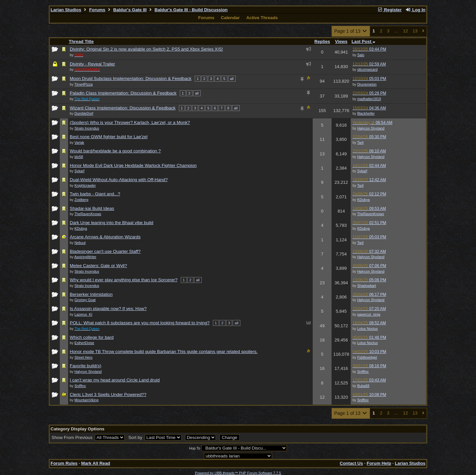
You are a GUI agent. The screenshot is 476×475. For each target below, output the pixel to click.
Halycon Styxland (371, 128)
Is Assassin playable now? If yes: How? (108, 309)
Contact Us (351, 463)
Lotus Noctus (368, 329)
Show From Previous (73, 437)
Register (389, 10)
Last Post (363, 41)
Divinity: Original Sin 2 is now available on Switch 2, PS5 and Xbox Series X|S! (146, 49)
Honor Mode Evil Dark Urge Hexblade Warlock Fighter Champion (133, 165)
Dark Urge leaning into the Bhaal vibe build (112, 223)
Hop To (195, 448)
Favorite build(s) (86, 366)
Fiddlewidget (367, 357)
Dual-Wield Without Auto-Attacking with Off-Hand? (119, 180)
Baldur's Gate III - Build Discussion (191, 10)
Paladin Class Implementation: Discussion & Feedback (123, 93)
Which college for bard (92, 337)
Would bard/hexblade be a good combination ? (115, 151)
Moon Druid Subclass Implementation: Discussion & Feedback (131, 79)
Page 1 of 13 (351, 31)
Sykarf (362, 171)
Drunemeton (367, 84)
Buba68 (363, 386)
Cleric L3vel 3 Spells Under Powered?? (108, 395)
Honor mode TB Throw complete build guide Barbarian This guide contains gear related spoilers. (164, 352)
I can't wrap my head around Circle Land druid (115, 380)
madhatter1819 (369, 99)
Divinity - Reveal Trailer (92, 64)
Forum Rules (64, 463)
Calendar (230, 18)
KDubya (364, 200)
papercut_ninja (369, 314)
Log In (416, 10)
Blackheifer (366, 113)
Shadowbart (367, 286)
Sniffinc (363, 372)
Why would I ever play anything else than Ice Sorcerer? (124, 280)
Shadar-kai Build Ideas (92, 208)
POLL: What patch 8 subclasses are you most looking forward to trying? (140, 323)
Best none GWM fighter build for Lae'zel (109, 137)
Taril (360, 142)
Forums (97, 10)
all (232, 79)
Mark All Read (96, 463)
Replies (322, 41)
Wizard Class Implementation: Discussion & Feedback (123, 108)
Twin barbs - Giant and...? (95, 194)
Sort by (136, 437)
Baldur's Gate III (130, 10)
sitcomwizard (368, 69)
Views (341, 41)
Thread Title (81, 41)
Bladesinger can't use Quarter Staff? (105, 251)
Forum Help (379, 463)
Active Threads (262, 18)
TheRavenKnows (370, 214)
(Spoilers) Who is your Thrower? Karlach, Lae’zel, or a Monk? (130, 122)
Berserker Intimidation (91, 294)
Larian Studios (66, 10)
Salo (361, 55)
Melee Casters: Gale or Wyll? (98, 266)
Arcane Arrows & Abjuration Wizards (105, 237)
